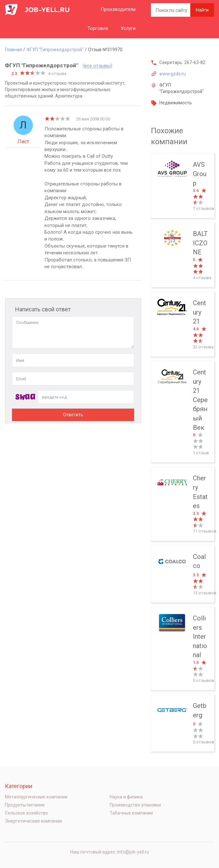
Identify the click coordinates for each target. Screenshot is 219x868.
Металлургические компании (36, 797)
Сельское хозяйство (26, 813)
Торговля (98, 28)
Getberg (183, 723)
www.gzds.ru (173, 74)
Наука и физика (126, 797)
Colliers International (183, 649)
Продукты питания (25, 805)
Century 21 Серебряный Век (183, 412)
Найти (202, 10)
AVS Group (183, 186)
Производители (118, 9)
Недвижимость (176, 103)
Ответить (73, 415)
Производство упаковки (135, 805)
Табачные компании (131, 813)
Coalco (183, 574)
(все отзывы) (97, 66)
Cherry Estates (183, 504)
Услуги (128, 28)
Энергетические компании (33, 821)
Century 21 (183, 324)
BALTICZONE (183, 255)
